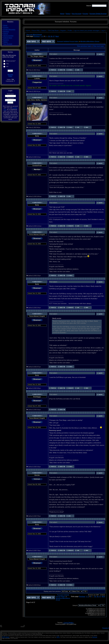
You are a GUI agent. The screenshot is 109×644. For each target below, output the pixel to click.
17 (54, 36)
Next (57, 36)
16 (51, 36)
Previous (37, 36)
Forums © (106, 628)
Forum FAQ (36, 31)
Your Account (76, 14)
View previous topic (84, 46)
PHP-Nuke (6, 637)
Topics (68, 14)
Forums (85, 14)
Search (6, 34)
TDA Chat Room (53, 31)
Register (63, 31)
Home (62, 14)
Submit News (8, 38)
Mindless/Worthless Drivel (90, 42)
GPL (58, 637)
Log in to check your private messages (87, 31)
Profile (70, 31)
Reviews (6, 31)
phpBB (63, 624)
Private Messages (9, 29)
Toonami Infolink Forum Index (68, 42)
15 (49, 36)
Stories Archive (8, 36)
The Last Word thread (34, 35)
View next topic (99, 46)
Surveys (6, 40)
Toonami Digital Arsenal (98, 14)
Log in (103, 31)
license (95, 637)
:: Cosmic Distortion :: (68, 623)
